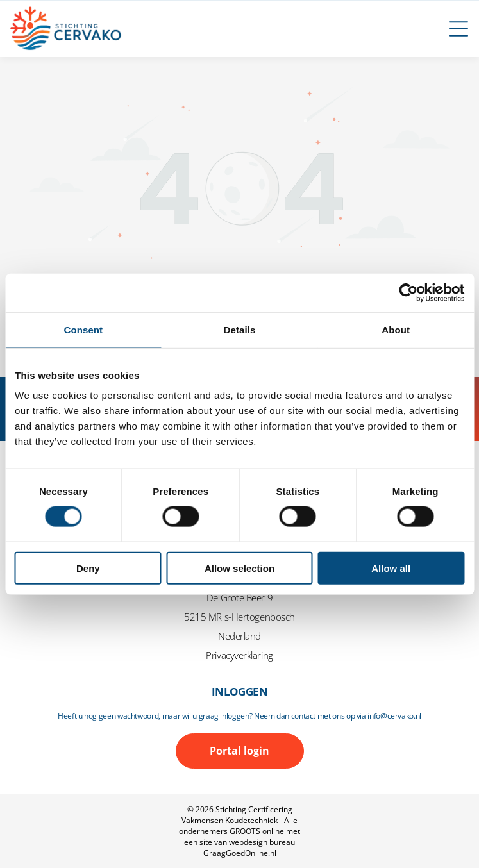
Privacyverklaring (239, 655)
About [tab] (396, 329)
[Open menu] (458, 29)
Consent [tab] (83, 329)
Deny (88, 568)
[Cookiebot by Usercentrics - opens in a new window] (408, 292)
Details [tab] (240, 329)
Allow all (391, 568)
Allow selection (239, 568)
